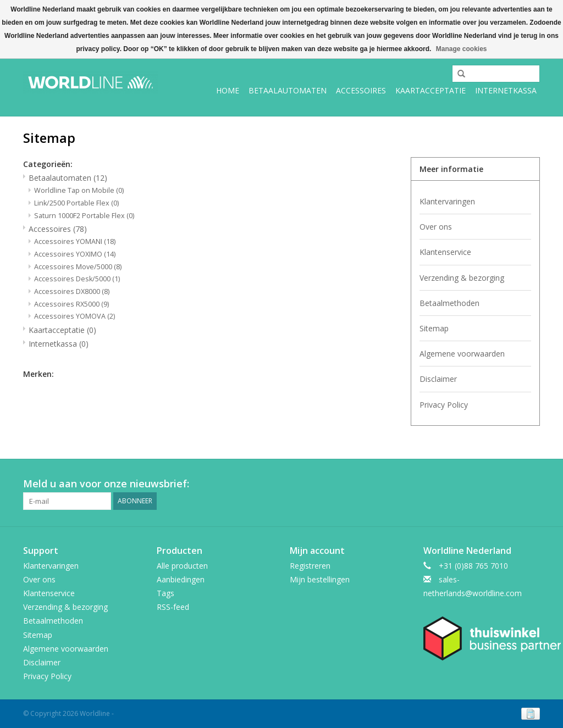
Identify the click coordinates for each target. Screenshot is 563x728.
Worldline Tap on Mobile (79, 190)
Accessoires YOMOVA (74, 316)
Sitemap (434, 328)
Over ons (436, 227)
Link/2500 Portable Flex (76, 203)
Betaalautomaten (288, 90)
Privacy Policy (444, 405)
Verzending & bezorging (462, 278)
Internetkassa (506, 90)
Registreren (310, 566)
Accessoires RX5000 (71, 304)
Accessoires (361, 90)
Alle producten (182, 566)
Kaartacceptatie (430, 90)
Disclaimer (438, 379)
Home (228, 90)
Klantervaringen (447, 201)
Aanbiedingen (181, 579)
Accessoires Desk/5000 (77, 279)
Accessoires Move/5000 (78, 267)
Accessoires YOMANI (75, 241)
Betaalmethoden (449, 303)
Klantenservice (445, 252)
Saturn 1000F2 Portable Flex (84, 216)
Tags (165, 593)
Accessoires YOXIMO (75, 254)
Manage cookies (462, 49)
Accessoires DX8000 (72, 291)
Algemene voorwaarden (462, 354)
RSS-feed (173, 607)
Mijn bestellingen (320, 579)
